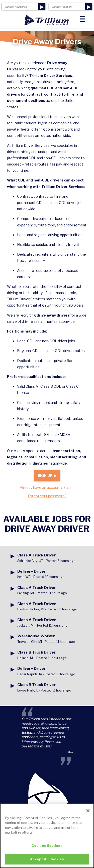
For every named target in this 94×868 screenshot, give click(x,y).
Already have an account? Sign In (47, 487)
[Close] (88, 814)
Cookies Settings (47, 849)
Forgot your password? (47, 496)
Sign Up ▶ (47, 475)
